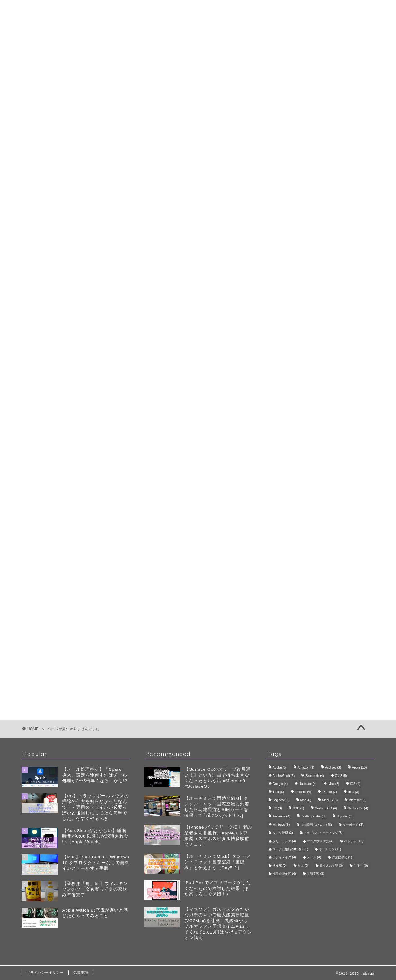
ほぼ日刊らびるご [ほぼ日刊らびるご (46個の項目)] (316, 825)
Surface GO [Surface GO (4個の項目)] (326, 808)
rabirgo (198, 9)
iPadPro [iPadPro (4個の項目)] (303, 792)
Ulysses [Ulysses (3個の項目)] (345, 817)
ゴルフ (327, 259)
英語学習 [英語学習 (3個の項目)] (316, 874)
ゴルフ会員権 (311, 267)
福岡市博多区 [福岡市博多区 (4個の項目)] (284, 874)
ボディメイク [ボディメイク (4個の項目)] (284, 858)
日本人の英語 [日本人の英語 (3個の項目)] (331, 866)
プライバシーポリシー (45, 973)
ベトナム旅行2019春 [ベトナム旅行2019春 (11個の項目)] (290, 849)
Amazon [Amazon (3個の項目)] (306, 768)
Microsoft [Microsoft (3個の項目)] (358, 800)
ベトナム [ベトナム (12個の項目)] (354, 841)
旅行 (327, 283)
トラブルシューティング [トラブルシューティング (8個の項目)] (323, 833)
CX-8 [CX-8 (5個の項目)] (341, 776)
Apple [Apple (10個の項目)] (359, 768)
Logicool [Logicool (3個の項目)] (281, 800)
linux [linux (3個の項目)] (353, 792)
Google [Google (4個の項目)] (280, 784)
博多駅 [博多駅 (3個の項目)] (280, 866)
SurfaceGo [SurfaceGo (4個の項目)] (358, 808)
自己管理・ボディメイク (327, 232)
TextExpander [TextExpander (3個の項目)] (313, 817)
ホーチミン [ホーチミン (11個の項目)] (330, 849)
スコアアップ (311, 274)
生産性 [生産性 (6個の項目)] (361, 866)
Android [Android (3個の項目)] (333, 768)
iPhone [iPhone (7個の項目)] (329, 792)
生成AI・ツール (327, 224)
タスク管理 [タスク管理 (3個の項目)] (283, 833)
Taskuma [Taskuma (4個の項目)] (281, 817)
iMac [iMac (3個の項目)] (334, 784)
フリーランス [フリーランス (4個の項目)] (284, 841)
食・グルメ (327, 298)
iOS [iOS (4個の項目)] (355, 784)
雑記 (52, 341)
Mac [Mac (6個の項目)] (306, 800)
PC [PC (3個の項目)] (277, 808)
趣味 (52, 332)
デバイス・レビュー (327, 217)
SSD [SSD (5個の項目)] (298, 808)
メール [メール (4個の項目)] (314, 858)
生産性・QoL (63, 323)
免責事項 (81, 973)
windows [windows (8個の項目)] (281, 825)
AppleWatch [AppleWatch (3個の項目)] (284, 776)
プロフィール (198, 26)
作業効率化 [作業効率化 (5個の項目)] (342, 858)
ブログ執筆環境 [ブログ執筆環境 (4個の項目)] (320, 841)
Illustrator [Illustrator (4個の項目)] (308, 784)
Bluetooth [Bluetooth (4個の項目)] (315, 776)
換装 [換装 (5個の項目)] (303, 866)
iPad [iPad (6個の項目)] (278, 792)
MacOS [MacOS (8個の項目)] (330, 800)
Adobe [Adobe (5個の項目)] (280, 768)
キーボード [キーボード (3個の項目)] (353, 825)
